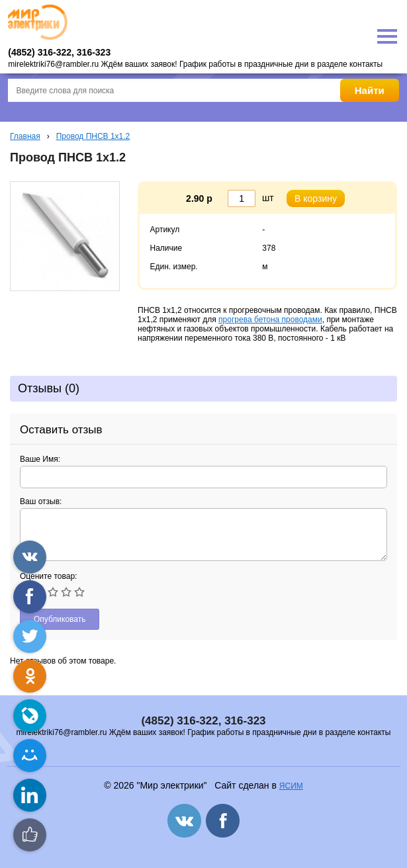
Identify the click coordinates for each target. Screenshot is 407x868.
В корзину (316, 198)
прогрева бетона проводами (270, 320)
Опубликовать (60, 619)
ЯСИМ (291, 786)
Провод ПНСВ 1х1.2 (93, 136)
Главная (25, 136)
